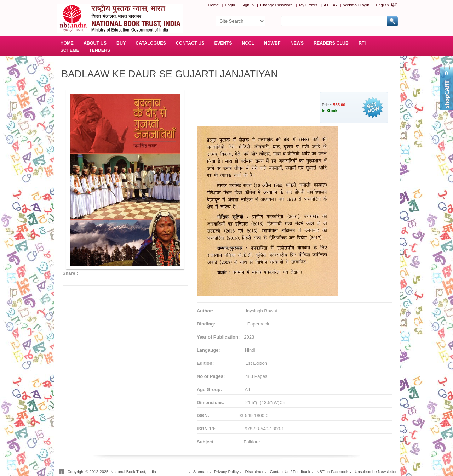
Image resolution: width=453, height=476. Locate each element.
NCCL (248, 43)
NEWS (297, 43)
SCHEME (70, 50)
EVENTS (223, 43)
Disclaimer (254, 472)
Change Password (276, 5)
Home (213, 5)
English (382, 5)
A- (335, 5)
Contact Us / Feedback (290, 472)
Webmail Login (356, 5)
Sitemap (200, 472)
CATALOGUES (151, 43)
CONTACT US (190, 43)
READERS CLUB (331, 43)
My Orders (308, 5)
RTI (362, 43)
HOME (67, 43)
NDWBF (272, 43)
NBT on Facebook (332, 472)
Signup (248, 5)
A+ (326, 5)
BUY (121, 43)
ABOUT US (95, 43)
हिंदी (394, 5)
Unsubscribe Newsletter (375, 472)
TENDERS (100, 50)
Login (230, 5)
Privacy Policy (226, 472)
